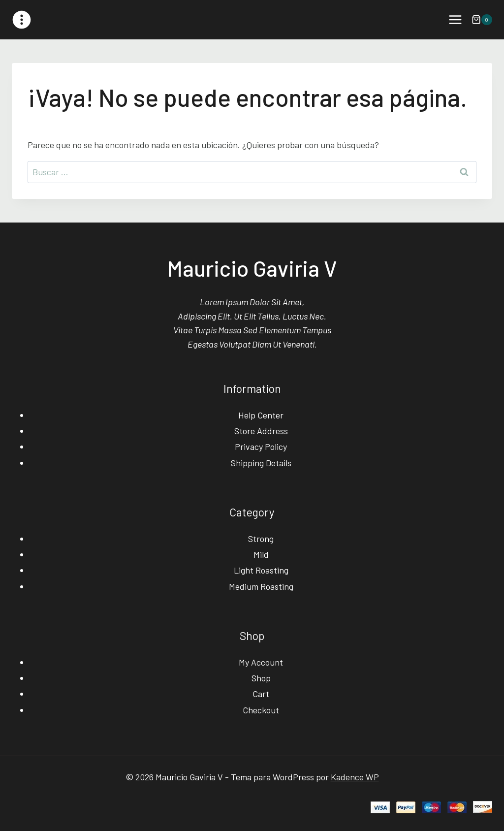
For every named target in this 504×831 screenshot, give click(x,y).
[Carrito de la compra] (482, 20)
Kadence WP (355, 777)
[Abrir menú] (455, 19)
